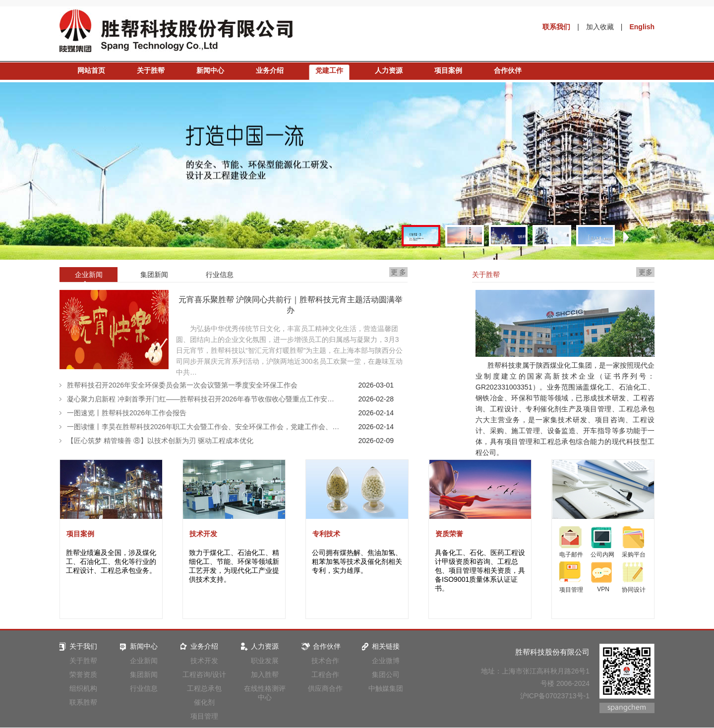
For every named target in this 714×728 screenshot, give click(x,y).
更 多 (399, 272)
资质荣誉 (449, 534)
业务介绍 (270, 70)
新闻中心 (210, 70)
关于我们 (77, 646)
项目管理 (204, 716)
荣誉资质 (83, 674)
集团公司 (386, 674)
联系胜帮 (83, 702)
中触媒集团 (386, 688)
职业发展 (265, 661)
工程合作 (325, 674)
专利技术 (326, 534)
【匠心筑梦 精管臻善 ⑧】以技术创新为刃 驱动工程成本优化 (160, 441)
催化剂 (204, 702)
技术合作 (325, 661)
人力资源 (389, 70)
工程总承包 (204, 688)
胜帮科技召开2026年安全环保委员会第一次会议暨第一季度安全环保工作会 (182, 385)
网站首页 (91, 70)
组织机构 (83, 688)
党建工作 (329, 70)
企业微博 (386, 661)
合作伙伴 (508, 70)
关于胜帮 (151, 70)
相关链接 (380, 646)
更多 (646, 272)
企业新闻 (144, 661)
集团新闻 (144, 674)
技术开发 (203, 534)
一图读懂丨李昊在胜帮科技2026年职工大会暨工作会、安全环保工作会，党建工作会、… (203, 427)
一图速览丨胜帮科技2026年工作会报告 (127, 413)
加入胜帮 (265, 674)
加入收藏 (600, 27)
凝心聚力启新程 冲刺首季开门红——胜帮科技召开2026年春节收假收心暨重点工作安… (201, 399)
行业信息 (144, 688)
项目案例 (448, 70)
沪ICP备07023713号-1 (555, 696)
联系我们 (556, 27)
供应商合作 (325, 688)
